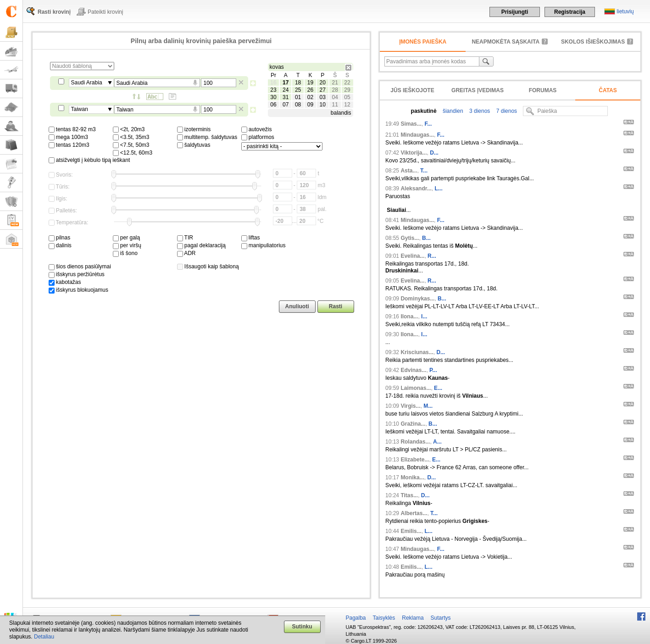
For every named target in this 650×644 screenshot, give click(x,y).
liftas (251, 238)
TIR (185, 238)
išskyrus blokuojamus (78, 290)
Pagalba (356, 618)
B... (426, 238)
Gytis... (410, 238)
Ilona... (409, 316)
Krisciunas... (417, 352)
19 (310, 83)
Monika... (412, 477)
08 (298, 105)
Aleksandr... (416, 189)
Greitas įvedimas (478, 90)
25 (298, 90)
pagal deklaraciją (201, 245)
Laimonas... (416, 388)
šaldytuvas (194, 145)
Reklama (413, 618)
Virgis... (410, 406)
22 (347, 83)
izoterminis (194, 129)
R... (432, 256)
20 (323, 83)
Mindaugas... (417, 135)
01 (298, 97)
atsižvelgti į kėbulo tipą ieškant (89, 160)
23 (273, 90)
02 (310, 97)
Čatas (608, 90)
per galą (127, 238)
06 (273, 105)
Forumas (543, 90)
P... (433, 370)
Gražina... (413, 424)
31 (286, 97)
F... (428, 124)
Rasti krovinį (54, 12)
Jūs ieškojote (412, 90)
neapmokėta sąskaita (506, 42)
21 (335, 83)
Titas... (409, 495)
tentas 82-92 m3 (72, 129)
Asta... (409, 171)
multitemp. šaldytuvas (207, 137)
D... (434, 153)
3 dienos (479, 111)
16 (273, 83)
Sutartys (441, 618)
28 (335, 90)
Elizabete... (415, 460)
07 (286, 105)
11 (335, 105)
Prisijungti (515, 12)
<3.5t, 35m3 (131, 137)
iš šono (125, 253)
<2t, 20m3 (129, 129)
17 (286, 83)
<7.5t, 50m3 (131, 145)
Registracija (570, 12)
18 (298, 83)
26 (310, 90)
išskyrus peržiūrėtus (77, 274)
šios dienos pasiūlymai (80, 266)
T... (424, 171)
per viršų (127, 245)
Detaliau (44, 637)
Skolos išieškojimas (593, 42)
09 (310, 105)
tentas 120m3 (69, 145)
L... (438, 189)
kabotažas (65, 282)
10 (323, 105)
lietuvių (625, 11)
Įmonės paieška (423, 42)
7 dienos (506, 111)
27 (323, 90)
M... (428, 406)
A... (437, 442)
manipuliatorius (264, 245)
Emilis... (411, 531)
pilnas (60, 238)
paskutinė (424, 111)
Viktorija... (414, 153)
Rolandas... (415, 442)
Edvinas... (413, 370)
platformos (258, 137)
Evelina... (412, 256)
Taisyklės (384, 618)
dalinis (60, 245)
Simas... (411, 124)
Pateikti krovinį (105, 12)
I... (424, 316)
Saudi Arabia (87, 83)
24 (286, 90)
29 (347, 90)
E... (438, 388)
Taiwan (80, 109)
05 (347, 97)
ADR (186, 253)
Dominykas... (417, 299)
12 (347, 105)
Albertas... (414, 513)
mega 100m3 (68, 137)
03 (323, 97)
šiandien (452, 111)
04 (335, 97)
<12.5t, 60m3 (133, 153)
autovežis (257, 129)
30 (273, 97)
